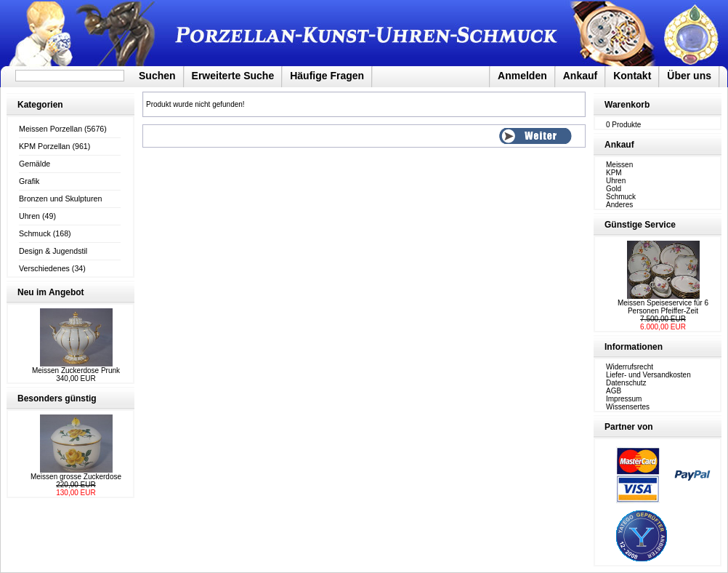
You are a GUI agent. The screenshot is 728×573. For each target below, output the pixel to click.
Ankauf (580, 76)
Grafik (29, 181)
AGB (614, 391)
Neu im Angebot (51, 292)
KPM (614, 173)
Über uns (689, 76)
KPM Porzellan (44, 146)
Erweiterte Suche (233, 76)
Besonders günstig (57, 398)
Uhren (29, 216)
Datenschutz (626, 383)
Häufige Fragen (327, 76)
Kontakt (632, 76)
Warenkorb (627, 105)
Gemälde (35, 164)
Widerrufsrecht (630, 367)
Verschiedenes (44, 268)
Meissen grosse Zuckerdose (76, 477)
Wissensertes (628, 407)
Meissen (619, 165)
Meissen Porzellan (50, 129)
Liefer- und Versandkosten (648, 375)
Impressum (624, 399)
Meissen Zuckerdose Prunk (76, 370)
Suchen (157, 76)
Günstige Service (640, 225)
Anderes (619, 205)
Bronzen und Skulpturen (60, 199)
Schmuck (35, 233)
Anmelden (522, 76)
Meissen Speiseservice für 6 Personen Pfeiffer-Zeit (663, 307)
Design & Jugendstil (53, 251)
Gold (614, 189)
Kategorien (40, 105)
